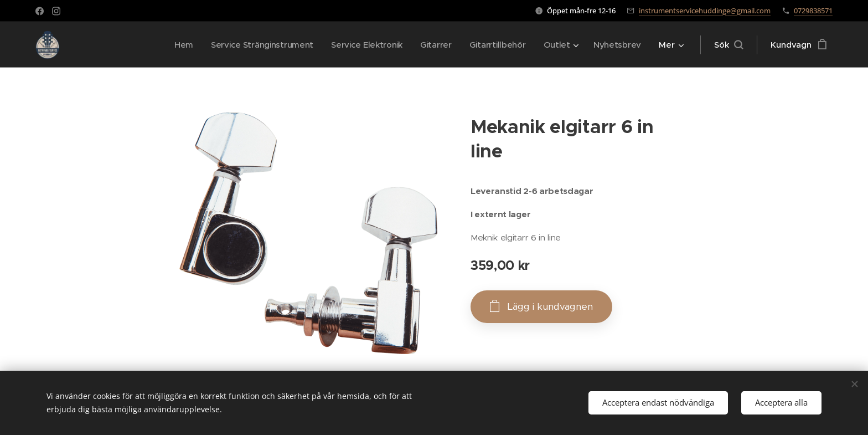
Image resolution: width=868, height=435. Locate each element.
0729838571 (813, 11)
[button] (728, 45)
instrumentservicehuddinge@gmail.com (705, 11)
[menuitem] (174, 45)
